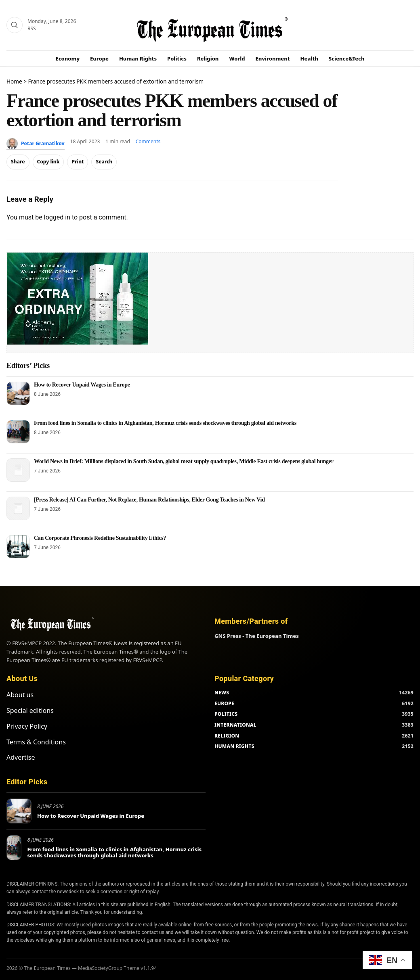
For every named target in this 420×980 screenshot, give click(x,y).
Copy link (48, 162)
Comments (148, 141)
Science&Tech (347, 59)
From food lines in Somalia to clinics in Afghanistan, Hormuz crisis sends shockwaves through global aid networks (165, 423)
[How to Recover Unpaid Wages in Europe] (18, 393)
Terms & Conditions (36, 742)
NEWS (222, 693)
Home (14, 81)
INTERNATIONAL (235, 725)
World (237, 59)
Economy (68, 59)
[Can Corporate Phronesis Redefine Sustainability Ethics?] (18, 547)
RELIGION (227, 736)
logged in (57, 217)
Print (78, 162)
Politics (177, 59)
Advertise (21, 757)
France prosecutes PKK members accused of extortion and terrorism (116, 81)
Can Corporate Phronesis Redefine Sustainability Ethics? (100, 538)
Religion (208, 59)
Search (104, 162)
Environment (273, 59)
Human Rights (138, 59)
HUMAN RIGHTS (234, 746)
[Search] (15, 25)
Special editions (30, 710)
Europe (99, 59)
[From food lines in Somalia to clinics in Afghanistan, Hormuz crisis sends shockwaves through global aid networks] (18, 432)
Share (18, 162)
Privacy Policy (27, 726)
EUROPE (224, 703)
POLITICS (226, 714)
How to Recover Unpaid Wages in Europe (82, 385)
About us (20, 695)
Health (309, 59)
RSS (32, 28)
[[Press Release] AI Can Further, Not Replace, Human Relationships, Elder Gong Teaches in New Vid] (18, 508)
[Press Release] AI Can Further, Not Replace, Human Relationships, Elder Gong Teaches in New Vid (149, 500)
